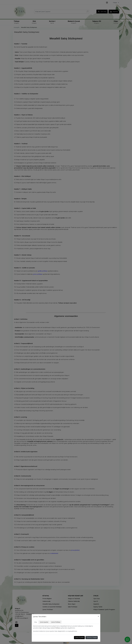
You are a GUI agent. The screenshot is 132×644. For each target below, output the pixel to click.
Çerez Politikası (55, 628)
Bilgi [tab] (36, 622)
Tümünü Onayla (92, 638)
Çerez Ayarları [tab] (44, 622)
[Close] (98, 616)
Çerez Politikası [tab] (56, 622)
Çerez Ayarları (79, 638)
